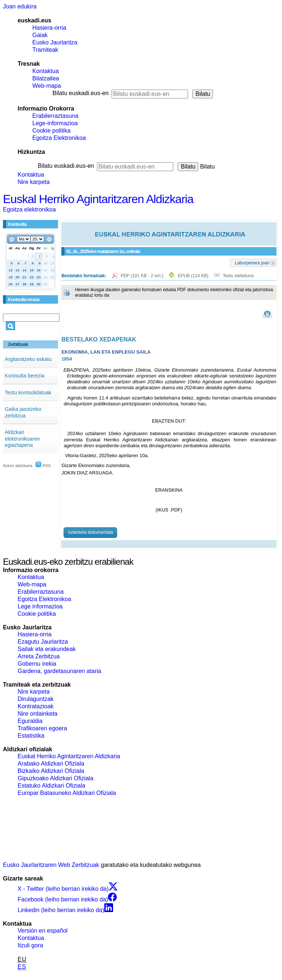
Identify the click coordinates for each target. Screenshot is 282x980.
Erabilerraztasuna (55, 116)
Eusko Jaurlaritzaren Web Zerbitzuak (51, 865)
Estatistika (31, 736)
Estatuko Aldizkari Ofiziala (51, 786)
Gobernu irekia (37, 664)
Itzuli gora (30, 945)
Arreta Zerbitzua (39, 656)
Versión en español (43, 931)
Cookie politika (51, 131)
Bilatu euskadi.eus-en (81, 93)
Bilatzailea (46, 78)
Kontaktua (46, 71)
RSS (43, 466)
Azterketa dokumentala (91, 532)
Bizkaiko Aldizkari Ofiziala (51, 771)
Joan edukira (20, 6)
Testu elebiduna (238, 276)
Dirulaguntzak (36, 699)
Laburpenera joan (252, 263)
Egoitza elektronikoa (29, 209)
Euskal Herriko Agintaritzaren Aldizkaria (98, 199)
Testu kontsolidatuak (28, 393)
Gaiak (40, 35)
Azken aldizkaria (18, 466)
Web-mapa (47, 86)
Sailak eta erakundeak (47, 649)
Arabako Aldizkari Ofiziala (51, 764)
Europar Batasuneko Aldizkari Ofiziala (67, 793)
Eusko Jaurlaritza (55, 42)
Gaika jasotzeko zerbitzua (23, 412)
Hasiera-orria (49, 28)
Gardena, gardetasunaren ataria (59, 671)
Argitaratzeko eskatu (28, 359)
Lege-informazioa (55, 123)
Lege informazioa (40, 606)
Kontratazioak (36, 706)
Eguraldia (30, 721)
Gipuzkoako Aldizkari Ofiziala (55, 778)
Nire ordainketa (38, 714)
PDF (143, 276)
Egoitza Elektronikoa (59, 138)
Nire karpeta (34, 182)
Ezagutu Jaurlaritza (43, 642)
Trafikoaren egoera (42, 728)
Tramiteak (45, 50)
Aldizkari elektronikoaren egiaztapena (22, 439)
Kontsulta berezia (25, 376)
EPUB (193, 276)
